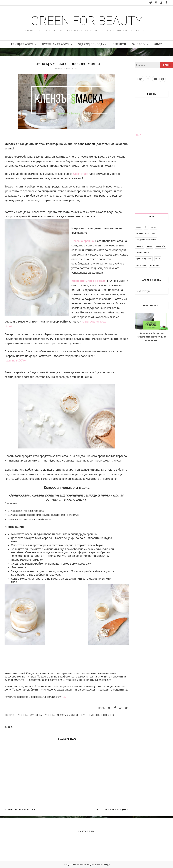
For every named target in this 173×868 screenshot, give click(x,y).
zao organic (141, 265)
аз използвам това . (94, 322)
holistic (93, 715)
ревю (138, 227)
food (158, 259)
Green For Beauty (87, 21)
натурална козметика (146, 240)
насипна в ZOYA (15, 360)
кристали (155, 265)
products (108, 715)
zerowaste (160, 246)
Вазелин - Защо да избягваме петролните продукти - (152, 337)
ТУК (64, 697)
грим (150, 246)
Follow (138, 135)
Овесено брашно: (83, 241)
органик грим (142, 253)
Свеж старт (81, 174)
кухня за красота (42, 715)
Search (167, 65)
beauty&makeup (68, 715)
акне (154, 227)
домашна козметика (145, 233)
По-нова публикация (21, 810)
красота (22, 715)
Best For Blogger (104, 864)
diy (83, 715)
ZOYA (8, 326)
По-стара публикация (112, 810)
